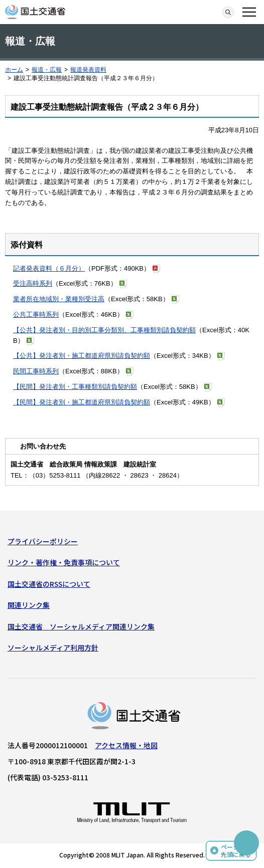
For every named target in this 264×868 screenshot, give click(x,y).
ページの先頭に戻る (236, 851)
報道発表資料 (88, 70)
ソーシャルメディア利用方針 (53, 647)
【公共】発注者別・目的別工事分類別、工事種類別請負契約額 (104, 330)
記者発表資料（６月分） (49, 268)
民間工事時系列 (36, 371)
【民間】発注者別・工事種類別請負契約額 (75, 387)
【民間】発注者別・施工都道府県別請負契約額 (82, 402)
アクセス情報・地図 (126, 745)
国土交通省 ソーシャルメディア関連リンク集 (81, 626)
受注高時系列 (33, 283)
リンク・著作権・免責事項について (64, 562)
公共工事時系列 (36, 314)
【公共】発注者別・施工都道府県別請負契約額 (82, 356)
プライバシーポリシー (43, 541)
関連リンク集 (29, 605)
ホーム (14, 70)
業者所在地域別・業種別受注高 (59, 299)
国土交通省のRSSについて (49, 584)
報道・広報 (47, 70)
